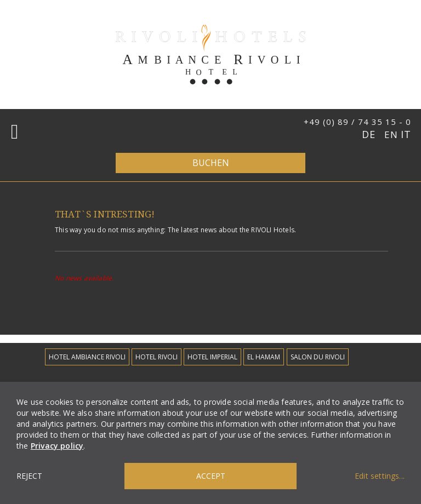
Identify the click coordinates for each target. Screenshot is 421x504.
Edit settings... (380, 476)
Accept (211, 476)
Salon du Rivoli (318, 357)
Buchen (211, 163)
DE (370, 134)
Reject (29, 476)
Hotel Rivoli (157, 357)
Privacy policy (57, 446)
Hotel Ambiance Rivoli (87, 357)
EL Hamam (264, 357)
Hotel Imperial (212, 357)
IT (406, 134)
